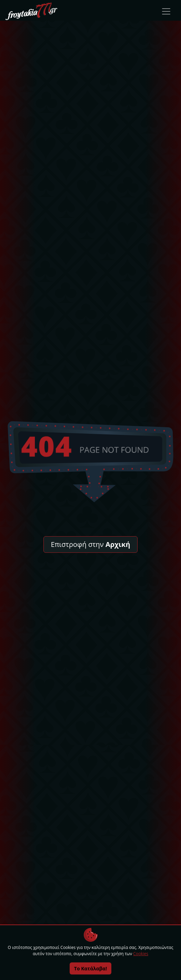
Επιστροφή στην (90, 544)
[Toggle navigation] (166, 11)
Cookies (141, 954)
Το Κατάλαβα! (90, 968)
